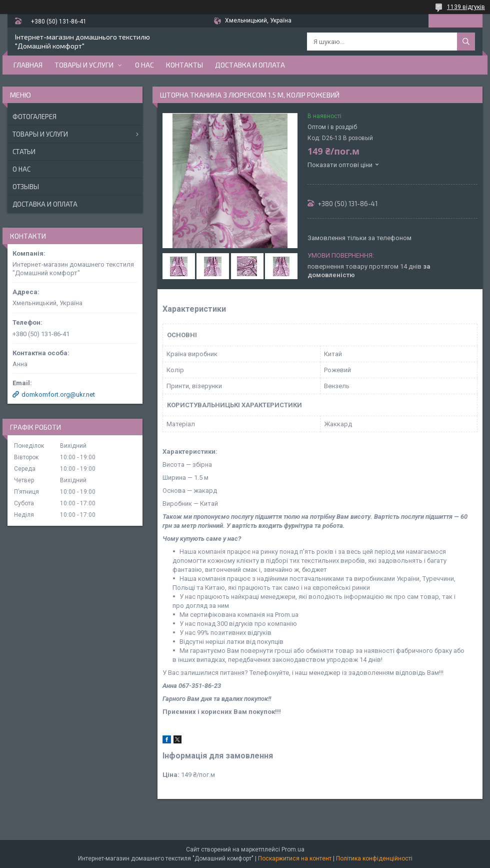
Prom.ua (293, 849)
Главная (28, 65)
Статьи (24, 152)
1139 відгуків (466, 7)
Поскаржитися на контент (295, 858)
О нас (144, 65)
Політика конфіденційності (374, 858)
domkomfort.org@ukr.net (58, 394)
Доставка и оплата (250, 65)
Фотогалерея (34, 117)
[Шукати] (466, 42)
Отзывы (26, 187)
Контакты (184, 65)
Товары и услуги (84, 65)
